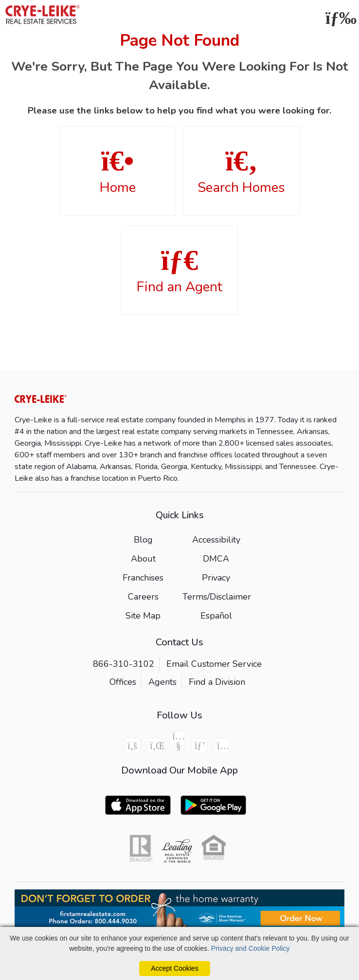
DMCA (216, 559)
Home (118, 171)
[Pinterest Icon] (199, 746)
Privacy (216, 578)
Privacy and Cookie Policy (251, 948)
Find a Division (217, 682)
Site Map (143, 616)
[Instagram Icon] (222, 746)
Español (216, 616)
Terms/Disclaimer (217, 597)
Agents (162, 682)
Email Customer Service (214, 664)
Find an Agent (179, 271)
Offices (123, 682)
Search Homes (241, 171)
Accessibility (216, 540)
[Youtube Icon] (177, 738)
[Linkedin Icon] (155, 746)
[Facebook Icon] (132, 746)
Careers (143, 597)
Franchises (143, 578)
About (143, 559)
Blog (143, 540)
